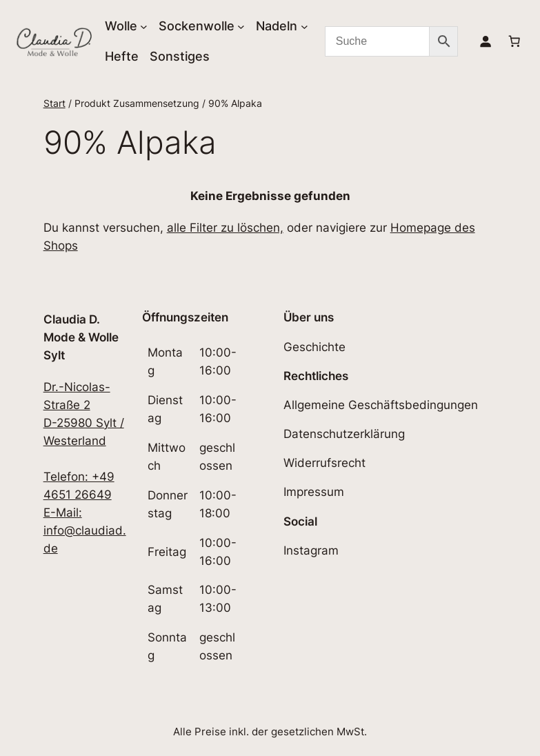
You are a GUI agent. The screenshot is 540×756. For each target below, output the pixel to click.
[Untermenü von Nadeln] (304, 26)
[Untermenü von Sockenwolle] (241, 26)
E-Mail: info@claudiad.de (85, 530)
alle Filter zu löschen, (225, 228)
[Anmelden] (486, 41)
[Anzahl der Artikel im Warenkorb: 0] (514, 41)
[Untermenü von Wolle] (144, 26)
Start (54, 103)
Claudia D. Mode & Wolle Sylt (81, 337)
